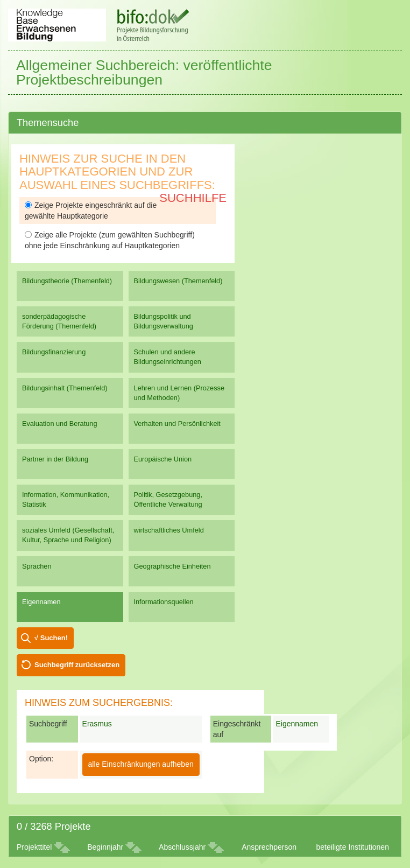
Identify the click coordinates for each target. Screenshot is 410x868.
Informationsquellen (164, 602)
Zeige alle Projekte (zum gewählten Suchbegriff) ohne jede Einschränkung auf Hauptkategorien (110, 240)
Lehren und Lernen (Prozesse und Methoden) (179, 393)
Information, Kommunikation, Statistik (66, 499)
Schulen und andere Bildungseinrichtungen (168, 357)
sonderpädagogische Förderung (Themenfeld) (59, 321)
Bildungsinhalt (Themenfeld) (65, 388)
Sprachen (37, 566)
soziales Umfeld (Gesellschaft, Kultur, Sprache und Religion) (68, 535)
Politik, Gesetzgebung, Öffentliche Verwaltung (168, 499)
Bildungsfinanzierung (54, 352)
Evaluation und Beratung (59, 423)
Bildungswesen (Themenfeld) (178, 281)
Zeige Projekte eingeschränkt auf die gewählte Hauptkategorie (91, 211)
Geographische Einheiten (172, 566)
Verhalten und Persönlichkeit (177, 423)
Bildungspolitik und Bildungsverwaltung (164, 321)
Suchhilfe (193, 198)
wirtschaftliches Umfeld (169, 530)
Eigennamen (41, 602)
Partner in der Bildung (55, 459)
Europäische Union (163, 459)
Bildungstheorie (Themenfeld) (67, 281)
